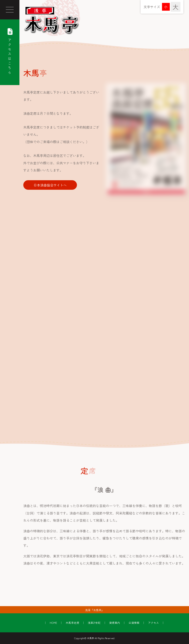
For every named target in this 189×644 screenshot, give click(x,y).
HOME (53, 623)
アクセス (153, 623)
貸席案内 (115, 623)
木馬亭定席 (72, 623)
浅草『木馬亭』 (95, 610)
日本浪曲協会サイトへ (50, 185)
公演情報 (134, 623)
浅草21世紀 (94, 623)
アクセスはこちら (10, 50)
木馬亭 (91, 638)
